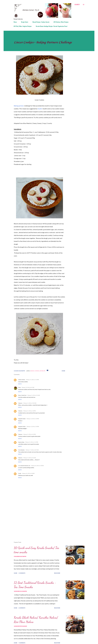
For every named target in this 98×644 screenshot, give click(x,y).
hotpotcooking (21, 442)
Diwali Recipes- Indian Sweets (41, 22)
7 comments (22, 643)
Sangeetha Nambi (22, 419)
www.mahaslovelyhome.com (24, 466)
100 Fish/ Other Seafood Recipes (23, 26)
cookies (37, 371)
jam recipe (42, 371)
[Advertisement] (37, 523)
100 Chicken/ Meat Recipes (61, 22)
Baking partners (19, 106)
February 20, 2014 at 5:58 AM (37, 466)
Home (15, 22)
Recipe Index (25, 22)
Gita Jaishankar (21, 450)
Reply (20, 384)
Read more (57, 573)
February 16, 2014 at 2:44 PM (30, 411)
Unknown (20, 403)
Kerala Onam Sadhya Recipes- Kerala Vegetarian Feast (52, 26)
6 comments (22, 608)
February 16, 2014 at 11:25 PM (32, 442)
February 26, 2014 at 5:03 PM (28, 473)
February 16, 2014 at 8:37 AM (28, 387)
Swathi (40, 109)
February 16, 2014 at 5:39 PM (33, 419)
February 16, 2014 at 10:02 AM (30, 403)
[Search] (77, 5)
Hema (19, 387)
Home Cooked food (22, 395)
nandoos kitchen (22, 380)
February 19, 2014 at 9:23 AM (30, 458)
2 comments (22, 573)
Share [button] (63, 371)
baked (32, 371)
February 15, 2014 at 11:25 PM (32, 380)
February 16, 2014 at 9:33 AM (34, 395)
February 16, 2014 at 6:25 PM (30, 434)
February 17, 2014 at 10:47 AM (32, 450)
